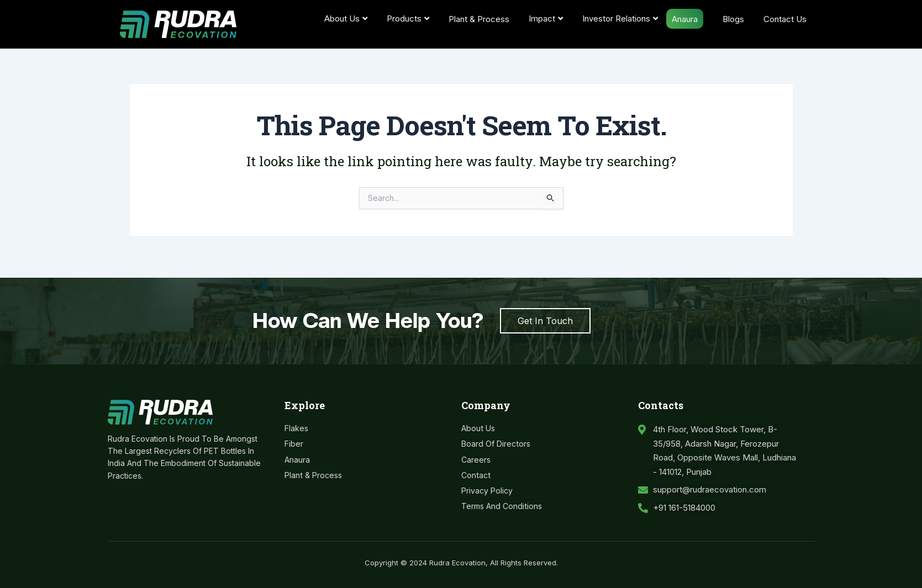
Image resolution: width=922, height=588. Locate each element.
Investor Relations (620, 18)
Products (408, 18)
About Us (346, 18)
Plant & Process (479, 19)
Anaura (685, 19)
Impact (546, 18)
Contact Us (785, 19)
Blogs (733, 19)
